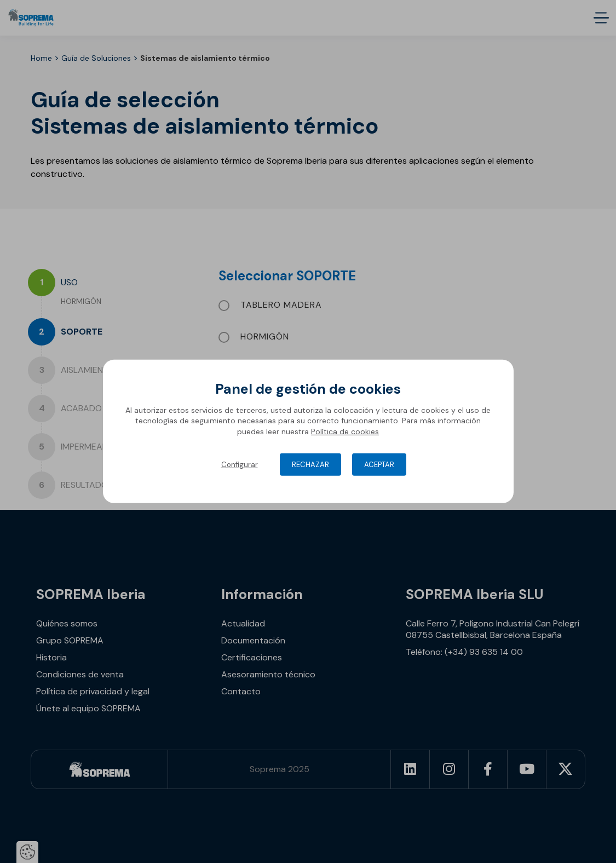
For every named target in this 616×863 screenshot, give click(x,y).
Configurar (240, 465)
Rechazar (310, 465)
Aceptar (379, 465)
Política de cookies (345, 431)
